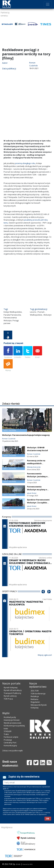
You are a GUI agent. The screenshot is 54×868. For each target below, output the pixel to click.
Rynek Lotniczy (10, 696)
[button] (43, 596)
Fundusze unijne (11, 737)
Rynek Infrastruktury (13, 690)
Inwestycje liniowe (12, 720)
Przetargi (8, 740)
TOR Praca (8, 699)
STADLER (8, 731)
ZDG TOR (35, 691)
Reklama (34, 699)
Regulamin (35, 702)
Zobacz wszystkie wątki (13, 751)
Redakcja (35, 696)
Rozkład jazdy (10, 717)
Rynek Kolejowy (11, 687)
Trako (6, 734)
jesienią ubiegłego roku (25, 163)
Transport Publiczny (12, 693)
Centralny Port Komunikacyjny (10, 744)
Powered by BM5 (28, 864)
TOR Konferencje (38, 694)
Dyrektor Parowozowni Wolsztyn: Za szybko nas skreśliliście (38, 503)
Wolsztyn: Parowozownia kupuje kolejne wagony (26, 435)
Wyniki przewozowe (13, 723)
